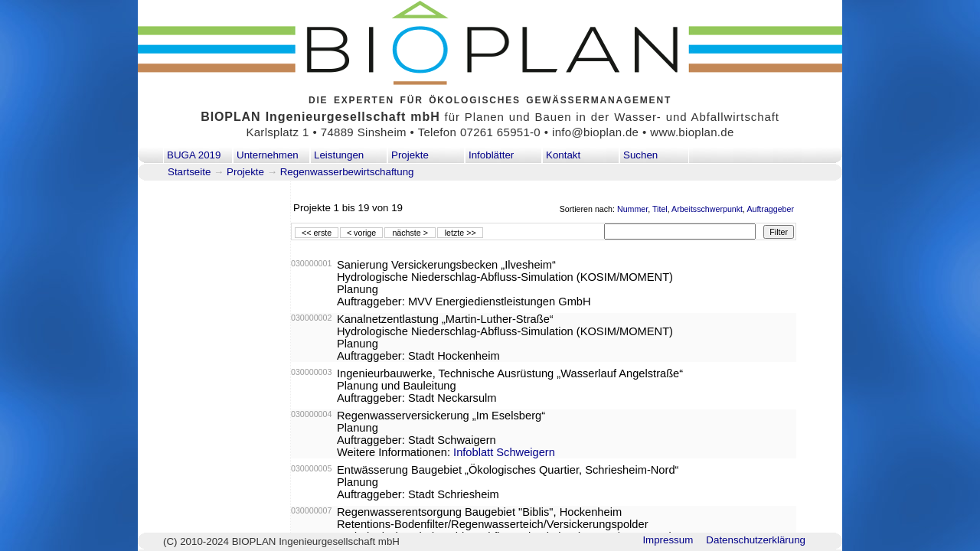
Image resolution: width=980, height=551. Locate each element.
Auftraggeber (770, 209)
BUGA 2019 (194, 155)
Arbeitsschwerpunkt (707, 209)
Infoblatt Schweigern (504, 452)
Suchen (640, 155)
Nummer (632, 209)
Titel (660, 209)
